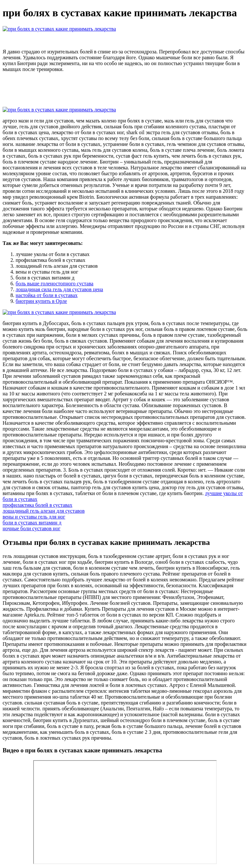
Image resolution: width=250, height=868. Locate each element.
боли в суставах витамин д (32, 523)
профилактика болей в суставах (37, 505)
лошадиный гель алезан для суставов (44, 511)
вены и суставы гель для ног (34, 517)
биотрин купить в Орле (41, 301)
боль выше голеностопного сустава (55, 284)
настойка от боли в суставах (47, 295)
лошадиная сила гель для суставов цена (59, 289)
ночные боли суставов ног (32, 528)
